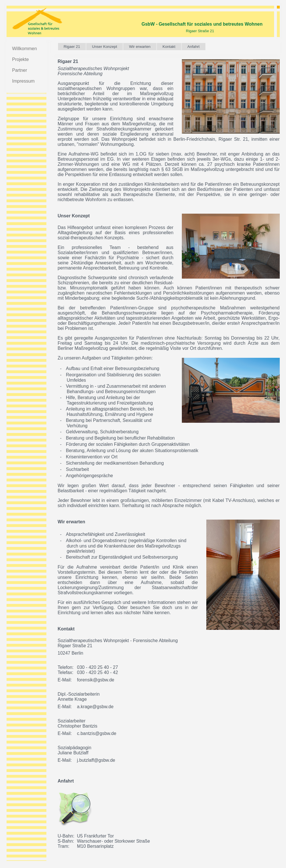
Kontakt (169, 47)
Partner (20, 70)
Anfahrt (193, 47)
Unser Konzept (104, 47)
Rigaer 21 (72, 47)
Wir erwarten (140, 47)
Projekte (21, 59)
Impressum (23, 81)
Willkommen (25, 49)
